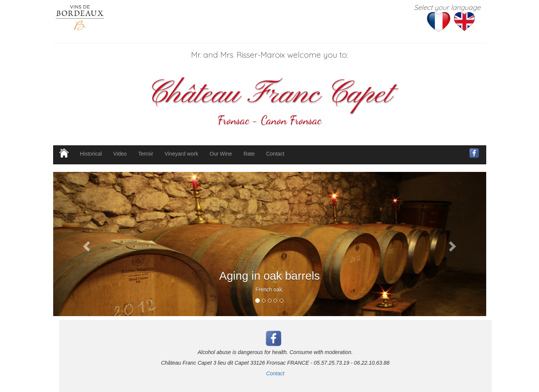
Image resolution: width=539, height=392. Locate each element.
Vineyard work (181, 154)
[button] (86, 244)
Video (120, 154)
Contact (275, 154)
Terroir (146, 154)
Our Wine (221, 154)
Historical (91, 154)
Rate (249, 154)
